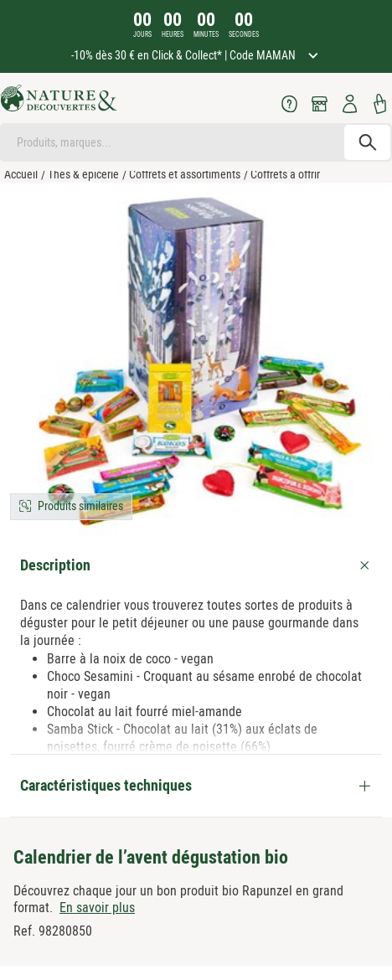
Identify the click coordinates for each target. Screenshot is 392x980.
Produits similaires (80, 506)
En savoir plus (97, 908)
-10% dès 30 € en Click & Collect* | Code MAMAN (185, 55)
